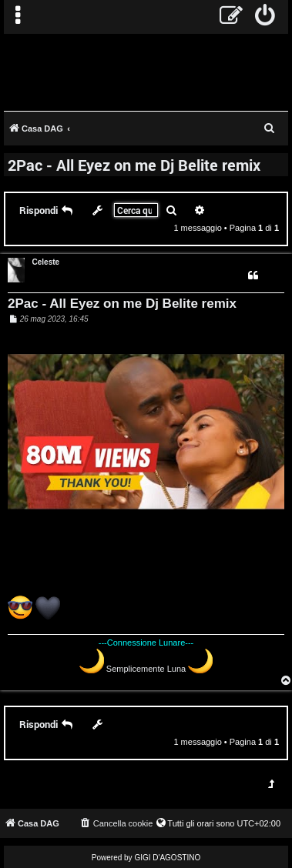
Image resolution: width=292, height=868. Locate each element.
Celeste (46, 262)
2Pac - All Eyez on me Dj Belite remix (134, 165)
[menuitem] (265, 17)
